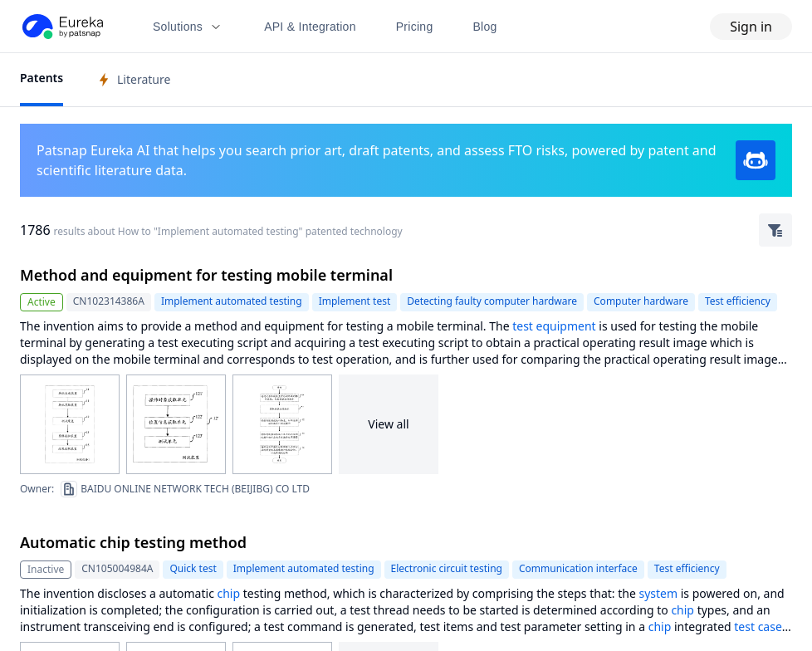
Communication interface (578, 568)
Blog (485, 27)
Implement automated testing (232, 301)
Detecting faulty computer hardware (492, 301)
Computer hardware (641, 301)
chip (229, 593)
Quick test (193, 568)
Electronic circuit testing (447, 568)
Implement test (355, 301)
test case (758, 627)
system (658, 593)
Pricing (415, 27)
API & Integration (310, 27)
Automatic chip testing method (133, 542)
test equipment (554, 326)
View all (388, 424)
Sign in (751, 27)
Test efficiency (738, 301)
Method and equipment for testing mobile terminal (206, 275)
